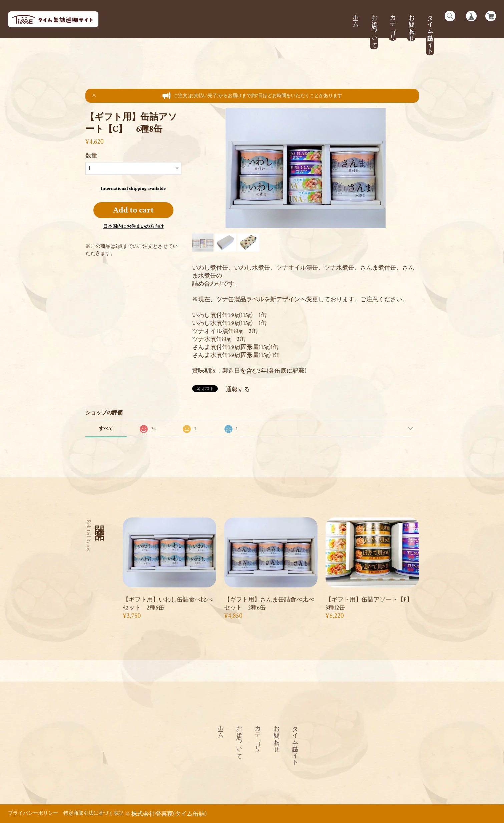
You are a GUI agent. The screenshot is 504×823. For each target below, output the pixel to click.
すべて (106, 429)
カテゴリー (393, 24)
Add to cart (133, 210)
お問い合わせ (411, 25)
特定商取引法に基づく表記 (93, 813)
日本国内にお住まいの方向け (133, 227)
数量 (91, 156)
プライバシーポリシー (33, 813)
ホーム (355, 18)
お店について (374, 28)
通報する (238, 389)
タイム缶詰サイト (430, 31)
